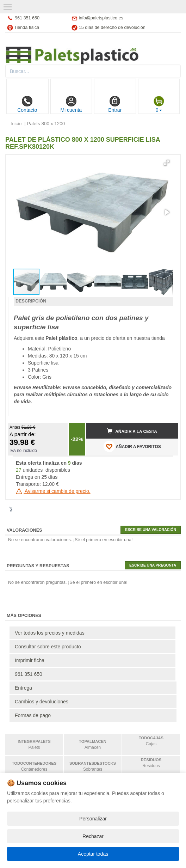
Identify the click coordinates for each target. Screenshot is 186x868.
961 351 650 (27, 18)
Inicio (16, 124)
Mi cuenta (71, 104)
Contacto (27, 104)
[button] (167, 163)
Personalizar (93, 819)
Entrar (115, 104)
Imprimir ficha (30, 660)
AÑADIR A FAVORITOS (132, 446)
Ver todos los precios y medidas (50, 633)
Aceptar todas (93, 854)
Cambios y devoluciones (42, 702)
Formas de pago (33, 715)
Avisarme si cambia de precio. (53, 491)
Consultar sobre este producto (48, 647)
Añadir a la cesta (132, 431)
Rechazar (93, 836)
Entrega (23, 688)
